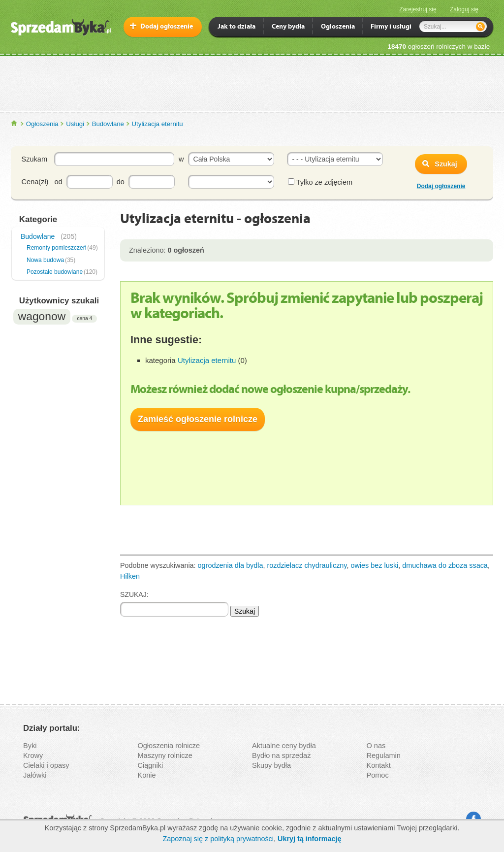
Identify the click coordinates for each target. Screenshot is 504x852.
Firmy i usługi (391, 27)
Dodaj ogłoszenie (167, 27)
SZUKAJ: (134, 594)
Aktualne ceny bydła (284, 746)
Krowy (33, 755)
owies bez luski (375, 565)
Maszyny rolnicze (165, 755)
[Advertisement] (252, 83)
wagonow (42, 316)
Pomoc (378, 775)
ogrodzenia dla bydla (231, 565)
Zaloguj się (464, 9)
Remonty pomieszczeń (56, 248)
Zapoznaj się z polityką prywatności (218, 839)
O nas (376, 746)
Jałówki (35, 775)
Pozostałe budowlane (55, 272)
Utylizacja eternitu (157, 124)
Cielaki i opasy (46, 765)
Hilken (130, 576)
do (121, 182)
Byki (30, 746)
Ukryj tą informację (310, 839)
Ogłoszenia (42, 124)
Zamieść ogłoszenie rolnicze (198, 419)
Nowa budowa (45, 260)
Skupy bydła (271, 765)
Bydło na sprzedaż (281, 755)
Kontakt (379, 765)
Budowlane (108, 124)
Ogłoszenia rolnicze (169, 746)
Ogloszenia (338, 27)
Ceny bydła (288, 27)
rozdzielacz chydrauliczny (307, 565)
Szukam (34, 159)
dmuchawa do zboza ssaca (445, 565)
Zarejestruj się (418, 9)
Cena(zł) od (42, 182)
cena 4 (84, 318)
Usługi (75, 124)
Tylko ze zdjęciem (320, 182)
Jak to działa (236, 27)
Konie (147, 775)
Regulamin (384, 755)
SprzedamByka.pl (15, 123)
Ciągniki (151, 765)
